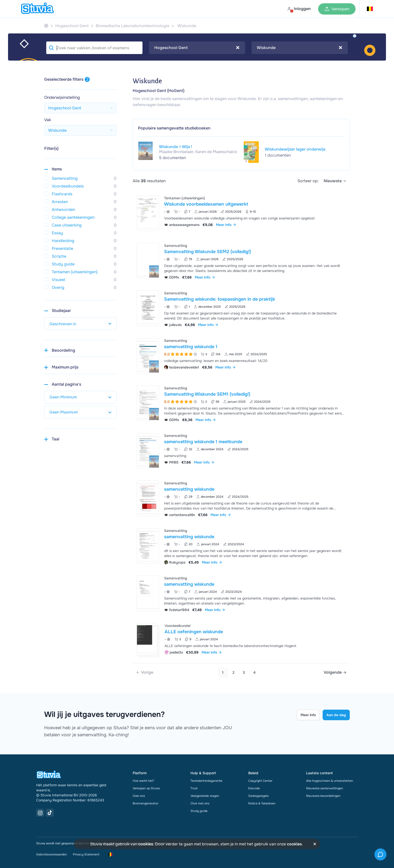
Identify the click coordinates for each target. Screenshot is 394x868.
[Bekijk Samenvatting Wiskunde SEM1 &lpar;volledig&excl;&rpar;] (241, 403)
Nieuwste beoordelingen (323, 796)
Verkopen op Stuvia (146, 788)
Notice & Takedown (262, 803)
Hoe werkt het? (143, 781)
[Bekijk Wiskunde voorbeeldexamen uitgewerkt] (241, 213)
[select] (335, 181)
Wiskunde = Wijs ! (176, 147)
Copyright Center (260, 781)
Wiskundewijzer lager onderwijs (295, 149)
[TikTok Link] (50, 813)
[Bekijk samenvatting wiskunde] (241, 498)
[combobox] (197, 48)
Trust (194, 788)
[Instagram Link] (40, 813)
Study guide (199, 811)
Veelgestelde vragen (205, 796)
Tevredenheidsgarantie (206, 781)
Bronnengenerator (145, 803)
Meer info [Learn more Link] (308, 715)
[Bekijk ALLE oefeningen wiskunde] (241, 639)
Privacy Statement (86, 854)
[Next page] (335, 672)
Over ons (139, 796)
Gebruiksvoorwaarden (52, 854)
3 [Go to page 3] (244, 672)
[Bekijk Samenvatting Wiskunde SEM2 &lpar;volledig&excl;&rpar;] (241, 261)
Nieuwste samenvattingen (325, 788)
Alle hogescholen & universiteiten (330, 781)
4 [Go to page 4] (254, 672)
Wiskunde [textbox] (300, 48)
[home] (37, 9)
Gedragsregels (258, 796)
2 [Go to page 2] (233, 672)
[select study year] (80, 324)
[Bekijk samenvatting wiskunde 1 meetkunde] (241, 451)
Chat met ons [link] (200, 803)
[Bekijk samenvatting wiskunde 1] (241, 356)
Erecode (254, 788)
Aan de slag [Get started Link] (336, 715)
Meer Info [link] (226, 225)
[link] (145, 672)
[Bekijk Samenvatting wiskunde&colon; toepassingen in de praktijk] (241, 308)
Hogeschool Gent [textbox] (197, 48)
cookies (146, 844)
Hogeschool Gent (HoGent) (159, 91)
